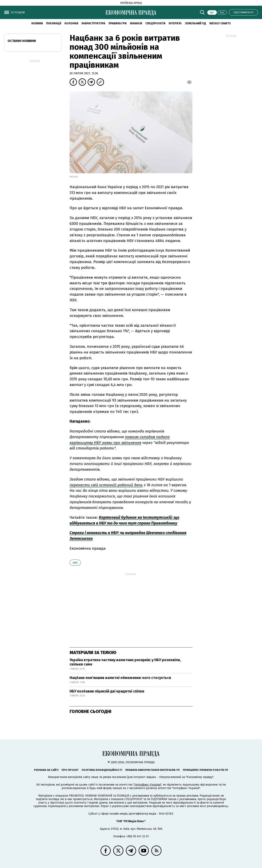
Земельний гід (195, 23)
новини (37, 23)
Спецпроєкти (155, 23)
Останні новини (22, 41)
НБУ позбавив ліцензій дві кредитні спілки (107, 691)
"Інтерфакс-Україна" (147, 785)
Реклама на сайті (46, 770)
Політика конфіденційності (102, 770)
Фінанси (136, 23)
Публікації (54, 23)
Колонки (71, 23)
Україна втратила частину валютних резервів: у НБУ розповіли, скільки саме (125, 662)
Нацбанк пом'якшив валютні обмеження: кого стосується (120, 678)
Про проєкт (70, 770)
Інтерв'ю (175, 23)
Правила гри (117, 23)
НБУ (75, 563)
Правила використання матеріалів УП (152, 770)
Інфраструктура (93, 23)
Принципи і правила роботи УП (205, 770)
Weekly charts (220, 23)
